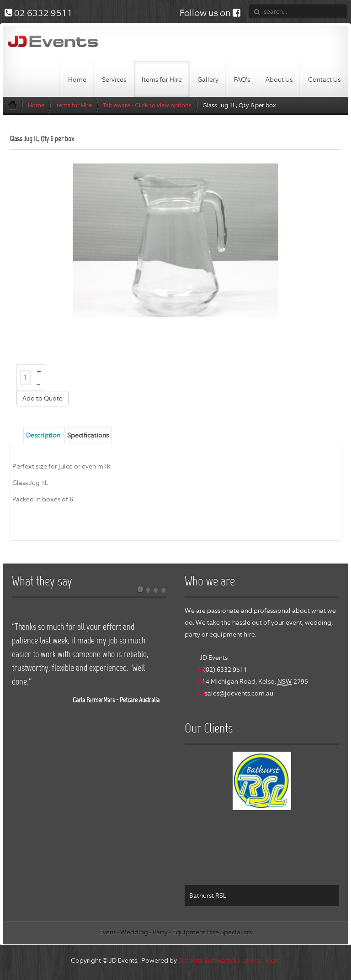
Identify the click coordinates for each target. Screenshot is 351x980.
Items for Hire (74, 105)
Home (36, 105)
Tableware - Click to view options (147, 105)
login (273, 960)
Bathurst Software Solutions (219, 960)
